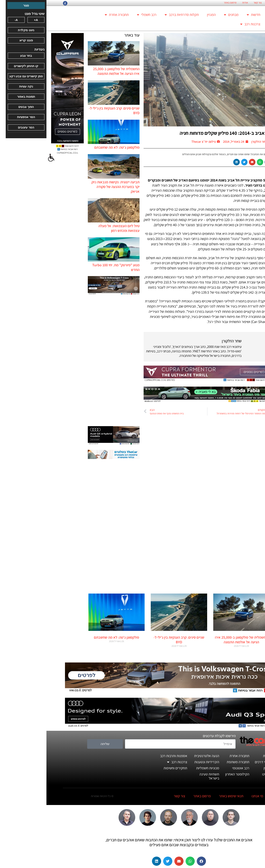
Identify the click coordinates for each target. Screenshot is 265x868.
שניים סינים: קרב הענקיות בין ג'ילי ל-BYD (132, 640)
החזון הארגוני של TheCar (233, 3)
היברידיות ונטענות (160, 762)
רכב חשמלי (100, 15)
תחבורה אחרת (70, 15)
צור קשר (211, 3)
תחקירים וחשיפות (129, 768)
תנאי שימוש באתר (185, 796)
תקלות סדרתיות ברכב (135, 15)
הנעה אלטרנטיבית (160, 756)
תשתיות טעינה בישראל (163, 776)
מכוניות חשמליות (161, 768)
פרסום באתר (184, 3)
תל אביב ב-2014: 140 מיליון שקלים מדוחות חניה (179, 133)
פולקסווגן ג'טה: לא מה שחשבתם (70, 147)
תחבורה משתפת (192, 762)
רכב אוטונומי (194, 768)
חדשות (207, 15)
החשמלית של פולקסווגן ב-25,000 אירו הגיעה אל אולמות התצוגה (70, 71)
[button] (221, 162)
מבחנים (185, 15)
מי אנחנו (211, 796)
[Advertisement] (67, 361)
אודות (199, 3)
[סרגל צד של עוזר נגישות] (5, 158)
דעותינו (221, 774)
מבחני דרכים (217, 762)
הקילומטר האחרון (191, 774)
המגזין (165, 15)
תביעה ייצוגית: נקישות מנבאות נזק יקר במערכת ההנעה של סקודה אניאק (69, 187)
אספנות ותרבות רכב (127, 756)
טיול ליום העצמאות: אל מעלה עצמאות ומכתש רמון (73, 228)
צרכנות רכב (204, 24)
